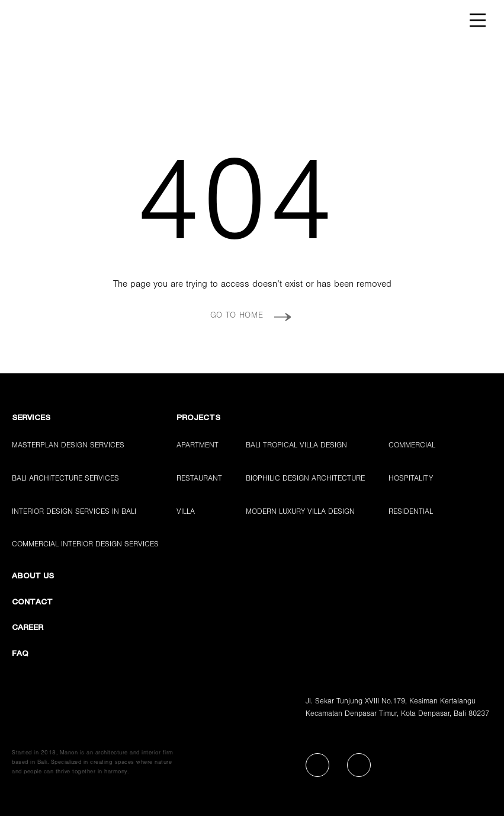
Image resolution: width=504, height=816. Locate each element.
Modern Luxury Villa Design (300, 512)
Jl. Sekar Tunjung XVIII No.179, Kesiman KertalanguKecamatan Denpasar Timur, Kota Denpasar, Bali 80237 (397, 708)
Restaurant (199, 479)
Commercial (412, 446)
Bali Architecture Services (65, 479)
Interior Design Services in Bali (74, 512)
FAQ (20, 654)
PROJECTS (198, 418)
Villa (186, 512)
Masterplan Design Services (68, 446)
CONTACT (32, 602)
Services (31, 418)
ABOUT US (33, 576)
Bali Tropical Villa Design (296, 446)
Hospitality (411, 479)
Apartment (198, 446)
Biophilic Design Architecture (305, 479)
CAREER (28, 628)
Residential (411, 512)
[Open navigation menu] (478, 20)
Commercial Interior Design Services (85, 545)
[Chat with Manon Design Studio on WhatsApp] (466, 778)
